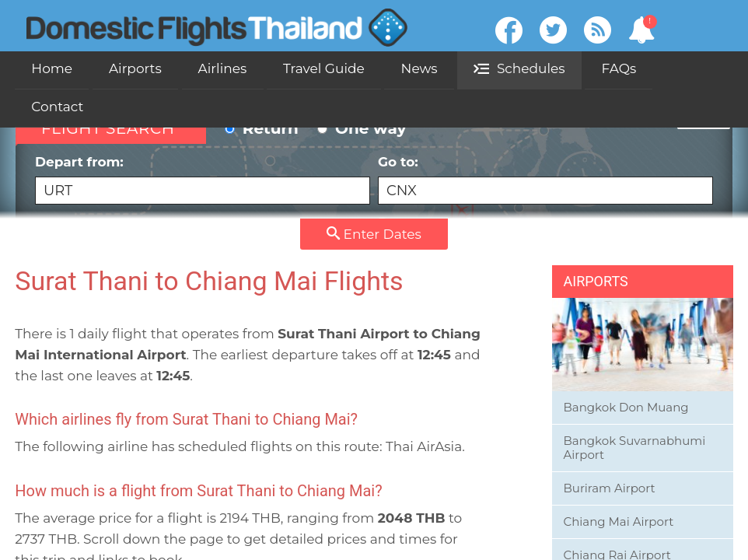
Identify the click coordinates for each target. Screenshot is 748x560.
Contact (57, 107)
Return (262, 128)
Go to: (545, 179)
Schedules (519, 68)
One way (362, 128)
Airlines (223, 68)
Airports (135, 68)
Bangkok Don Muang (626, 407)
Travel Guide (324, 68)
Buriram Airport (610, 488)
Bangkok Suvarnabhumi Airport (635, 448)
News (419, 68)
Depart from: (203, 179)
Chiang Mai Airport (619, 521)
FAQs (619, 68)
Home (52, 68)
